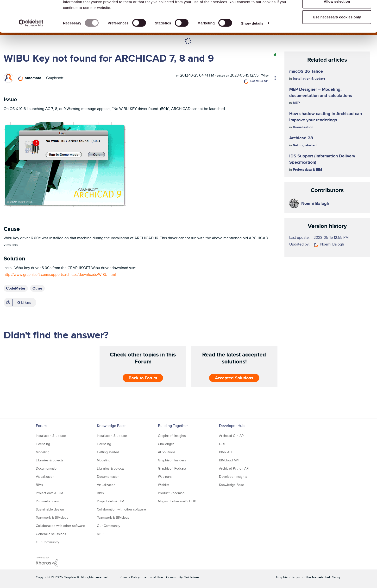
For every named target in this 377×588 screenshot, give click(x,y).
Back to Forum (143, 378)
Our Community (47, 542)
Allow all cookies (337, 13)
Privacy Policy (130, 577)
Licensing (43, 444)
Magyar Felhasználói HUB (177, 501)
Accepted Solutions (234, 378)
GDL (222, 444)
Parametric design (49, 501)
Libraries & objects (50, 460)
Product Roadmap (171, 493)
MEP (296, 103)
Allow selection (337, 29)
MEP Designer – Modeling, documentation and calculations (321, 92)
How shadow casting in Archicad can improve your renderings (326, 117)
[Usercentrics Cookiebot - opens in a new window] (31, 51)
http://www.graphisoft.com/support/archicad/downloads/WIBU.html (60, 275)
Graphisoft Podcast (172, 468)
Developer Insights (233, 477)
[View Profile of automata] (33, 78)
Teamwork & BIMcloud (52, 517)
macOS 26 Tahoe (306, 71)
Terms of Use (153, 577)
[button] (65, 164)
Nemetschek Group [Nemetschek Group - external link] (327, 577)
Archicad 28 (301, 138)
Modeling (43, 452)
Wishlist (164, 485)
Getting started (305, 145)
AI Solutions (167, 452)
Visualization (303, 127)
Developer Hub (232, 426)
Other (37, 288)
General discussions (51, 534)
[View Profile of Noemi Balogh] (259, 81)
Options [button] (273, 78)
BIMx (39, 485)
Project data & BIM (307, 169)
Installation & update (309, 78)
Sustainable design (50, 509)
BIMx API (226, 452)
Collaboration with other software (60, 526)
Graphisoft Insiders (172, 460)
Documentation (47, 468)
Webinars (165, 477)
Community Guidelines (183, 577)
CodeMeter (16, 288)
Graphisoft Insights (172, 436)
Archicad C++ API (232, 436)
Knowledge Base (111, 426)
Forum (41, 426)
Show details (252, 50)
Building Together (173, 426)
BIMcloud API (229, 460)
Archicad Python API (234, 468)
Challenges (166, 444)
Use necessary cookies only (337, 44)
